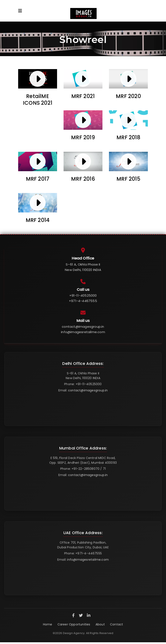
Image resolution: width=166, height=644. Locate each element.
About (100, 624)
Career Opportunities (74, 624)
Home (48, 624)
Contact (117, 624)
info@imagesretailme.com (83, 332)
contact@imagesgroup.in (83, 327)
